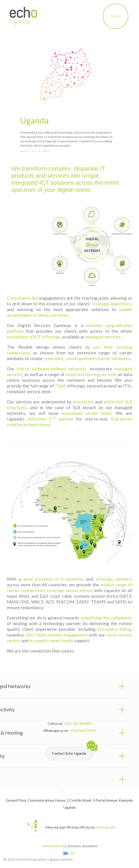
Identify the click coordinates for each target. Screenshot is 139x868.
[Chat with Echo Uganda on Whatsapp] (72, 853)
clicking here (105, 827)
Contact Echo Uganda (73, 751)
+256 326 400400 (77, 723)
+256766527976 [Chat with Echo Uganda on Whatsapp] (82, 730)
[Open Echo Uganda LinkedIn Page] (66, 853)
